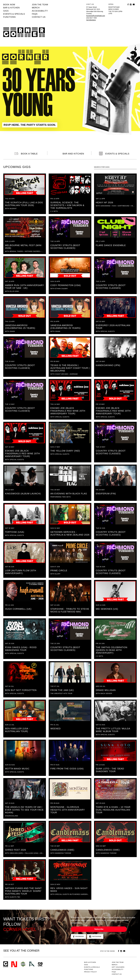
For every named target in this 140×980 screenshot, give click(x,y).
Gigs (6, 11)
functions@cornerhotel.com (96, 16)
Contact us (39, 17)
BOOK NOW (9, 5)
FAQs (35, 14)
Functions (9, 17)
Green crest (23, 964)
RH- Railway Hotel (32, 964)
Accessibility (40, 11)
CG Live (40, 964)
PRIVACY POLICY (90, 972)
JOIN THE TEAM (40, 5)
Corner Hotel (24, 32)
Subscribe (99, 929)
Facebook (78, 937)
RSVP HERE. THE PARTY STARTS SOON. (30, 125)
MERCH (36, 8)
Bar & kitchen (11, 8)
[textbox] (115, 167)
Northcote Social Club (14, 964)
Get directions (91, 20)
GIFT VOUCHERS (118, 967)
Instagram (95, 937)
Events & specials (14, 14)
